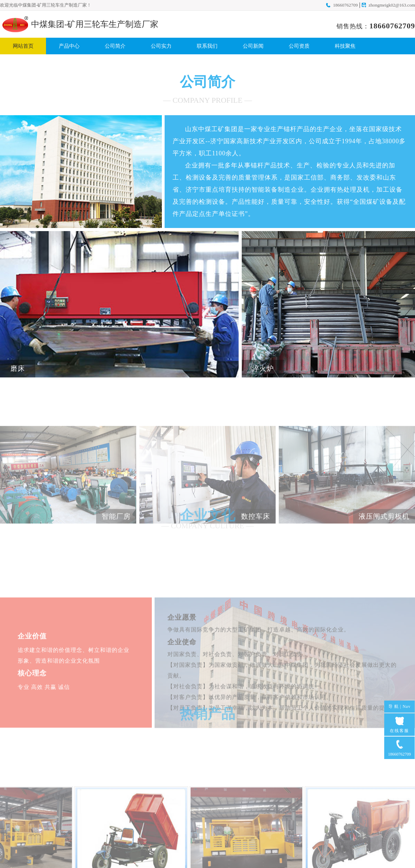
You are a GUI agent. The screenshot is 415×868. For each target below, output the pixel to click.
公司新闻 (253, 46)
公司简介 (115, 46)
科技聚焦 (345, 46)
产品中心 (69, 46)
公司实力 (161, 46)
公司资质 (299, 46)
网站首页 (23, 46)
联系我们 (207, 46)
